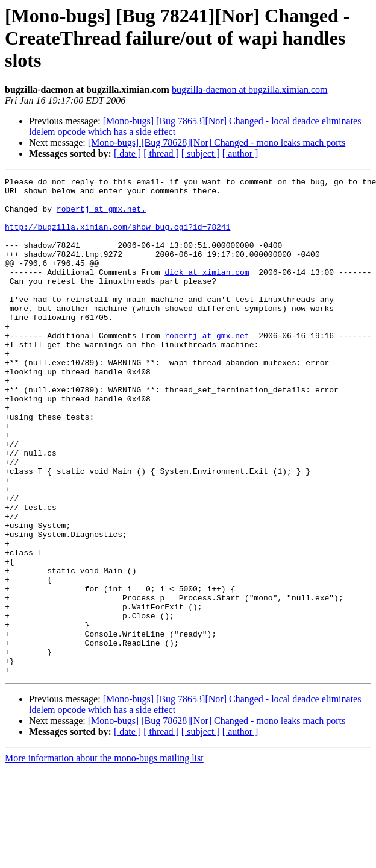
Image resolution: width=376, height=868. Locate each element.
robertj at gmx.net (207, 368)
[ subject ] (201, 153)
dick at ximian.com (207, 292)
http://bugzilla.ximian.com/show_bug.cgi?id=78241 (117, 237)
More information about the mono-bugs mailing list (104, 857)
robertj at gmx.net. (101, 216)
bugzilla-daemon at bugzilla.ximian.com (250, 90)
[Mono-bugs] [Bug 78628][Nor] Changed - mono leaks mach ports (217, 143)
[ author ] (240, 153)
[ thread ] (161, 153)
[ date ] (127, 153)
